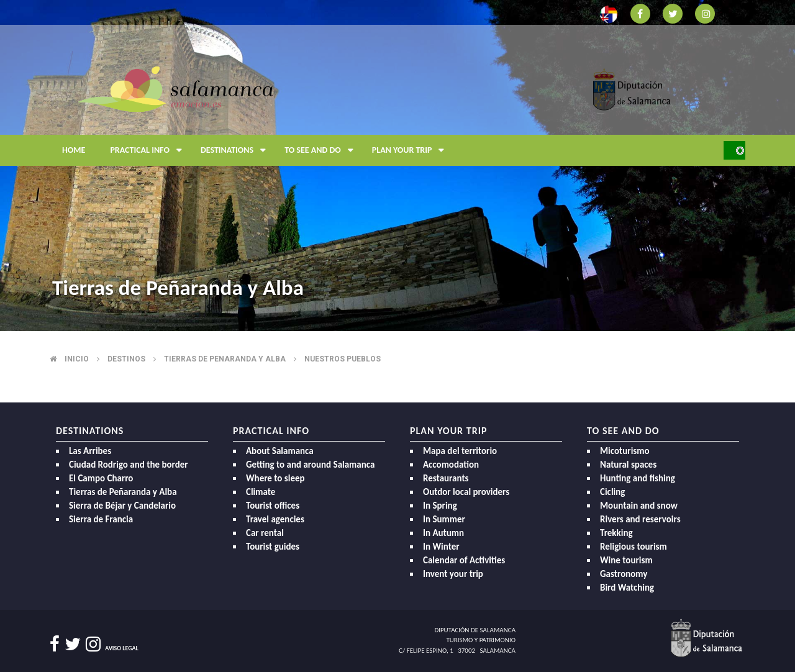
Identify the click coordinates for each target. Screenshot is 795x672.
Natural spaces (628, 465)
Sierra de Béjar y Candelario (122, 506)
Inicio (77, 359)
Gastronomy (624, 574)
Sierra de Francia (101, 519)
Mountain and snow (639, 506)
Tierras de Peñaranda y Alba (123, 492)
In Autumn (443, 533)
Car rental (265, 533)
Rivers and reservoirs (640, 519)
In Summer (444, 519)
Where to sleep (275, 478)
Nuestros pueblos (343, 359)
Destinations (236, 150)
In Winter (441, 547)
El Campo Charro (101, 478)
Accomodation (451, 465)
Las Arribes (90, 451)
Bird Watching (627, 588)
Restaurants (446, 478)
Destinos (126, 359)
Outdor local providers (466, 492)
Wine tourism (626, 560)
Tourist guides (273, 547)
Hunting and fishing (638, 478)
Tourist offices (273, 506)
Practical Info (149, 150)
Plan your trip (411, 150)
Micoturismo (625, 451)
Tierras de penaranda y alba (225, 359)
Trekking (616, 533)
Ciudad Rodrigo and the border (129, 465)
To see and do (322, 150)
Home (74, 150)
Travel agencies (275, 519)
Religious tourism (634, 547)
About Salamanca (280, 451)
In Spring (440, 506)
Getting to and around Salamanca (310, 465)
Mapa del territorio (460, 451)
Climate (261, 492)
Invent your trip (453, 574)
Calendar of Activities (464, 560)
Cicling (612, 492)
